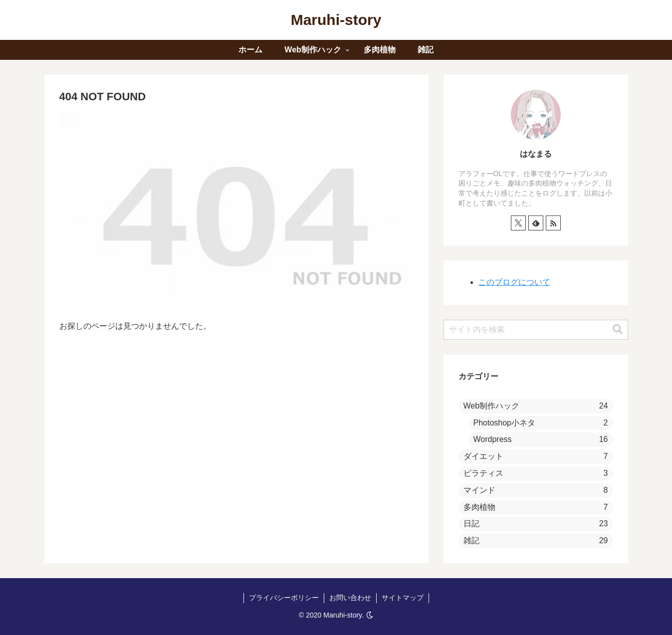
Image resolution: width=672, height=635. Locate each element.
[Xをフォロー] (518, 223)
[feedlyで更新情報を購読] (536, 223)
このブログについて (514, 282)
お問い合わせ (350, 598)
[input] (536, 330)
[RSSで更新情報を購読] (553, 223)
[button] (618, 329)
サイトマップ (403, 598)
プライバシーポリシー (284, 598)
